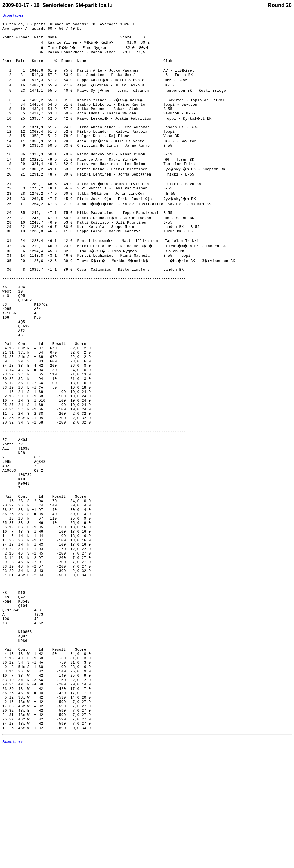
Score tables (13, 15)
